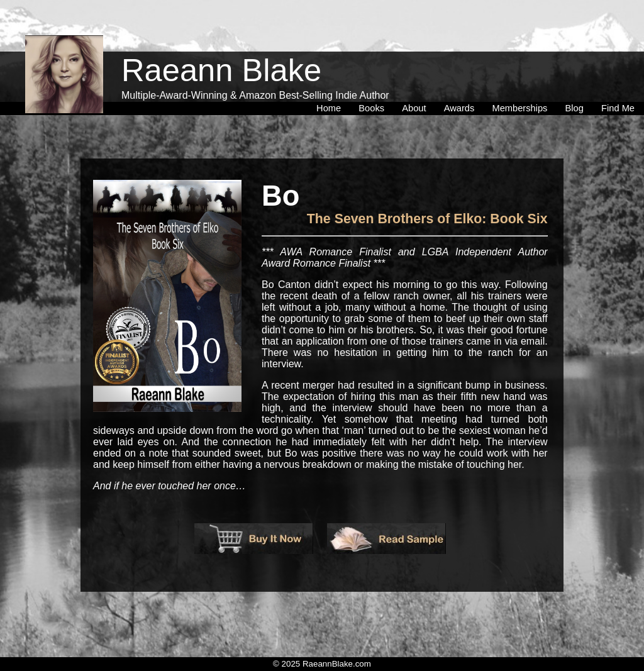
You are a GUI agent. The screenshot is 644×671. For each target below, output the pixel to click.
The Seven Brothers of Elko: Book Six (427, 219)
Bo (280, 196)
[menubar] (475, 81)
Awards (462, 81)
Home (331, 81)
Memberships (522, 81)
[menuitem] (331, 81)
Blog (577, 81)
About (416, 81)
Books (374, 81)
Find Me (618, 81)
